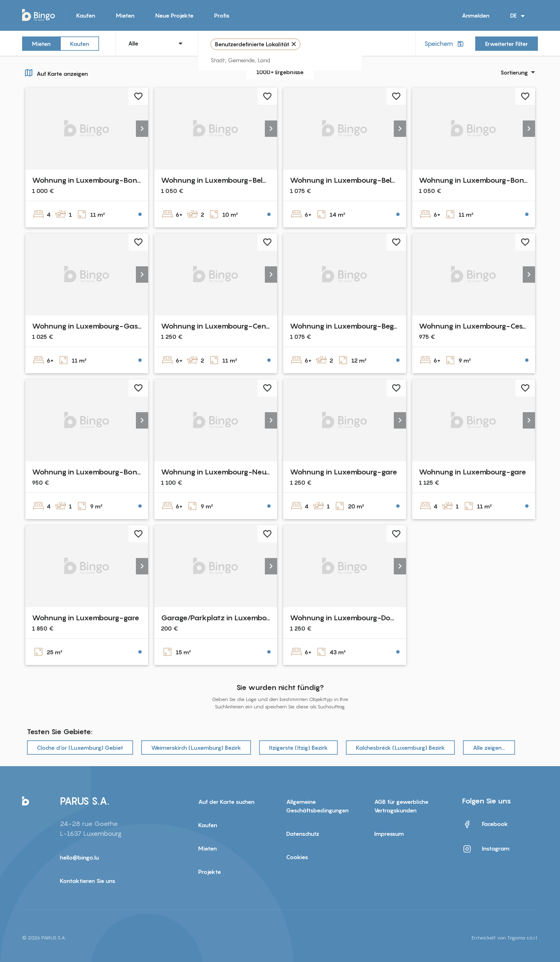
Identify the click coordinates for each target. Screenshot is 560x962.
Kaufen (86, 15)
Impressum (389, 834)
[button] (142, 129)
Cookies (297, 857)
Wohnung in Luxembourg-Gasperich (96, 326)
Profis (222, 15)
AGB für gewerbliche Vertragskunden (401, 806)
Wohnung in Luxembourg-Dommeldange (361, 618)
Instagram (486, 849)
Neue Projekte (174, 15)
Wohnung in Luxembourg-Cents (217, 326)
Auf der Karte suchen (226, 802)
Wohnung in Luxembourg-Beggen (348, 326)
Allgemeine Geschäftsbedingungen (317, 806)
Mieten (125, 15)
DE (519, 16)
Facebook (485, 824)
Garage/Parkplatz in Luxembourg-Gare (230, 618)
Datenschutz (303, 834)
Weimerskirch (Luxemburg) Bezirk (196, 748)
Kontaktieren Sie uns (88, 881)
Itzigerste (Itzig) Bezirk (298, 748)
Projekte (210, 872)
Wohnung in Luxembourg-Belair (216, 180)
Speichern (445, 44)
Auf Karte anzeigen (55, 73)
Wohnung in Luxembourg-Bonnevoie (96, 180)
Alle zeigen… (489, 748)
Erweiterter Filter (507, 44)
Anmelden (476, 15)
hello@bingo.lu (79, 857)
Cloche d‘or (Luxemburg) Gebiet (80, 748)
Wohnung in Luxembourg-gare (343, 472)
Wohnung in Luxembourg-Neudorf (221, 472)
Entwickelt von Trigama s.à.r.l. (505, 938)
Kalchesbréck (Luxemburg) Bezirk (400, 748)
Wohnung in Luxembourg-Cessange (481, 326)
